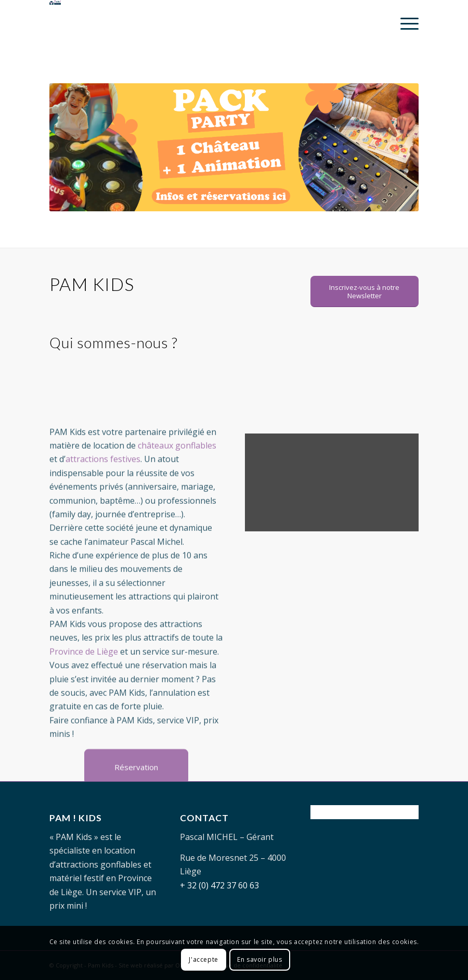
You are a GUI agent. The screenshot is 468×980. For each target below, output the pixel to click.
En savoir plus (259, 959)
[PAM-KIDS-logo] (106, 23)
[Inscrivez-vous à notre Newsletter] (365, 291)
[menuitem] (404, 23)
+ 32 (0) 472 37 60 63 (219, 885)
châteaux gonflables (177, 476)
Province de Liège (84, 682)
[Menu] (404, 23)
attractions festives (103, 490)
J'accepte (203, 959)
